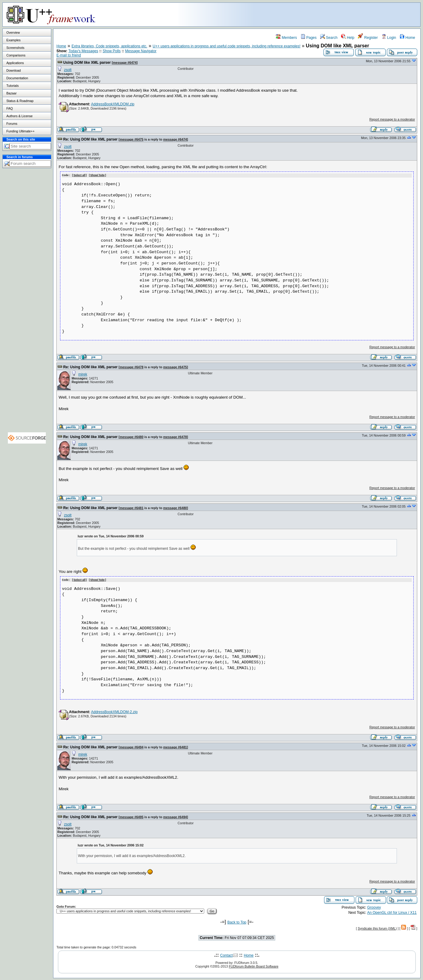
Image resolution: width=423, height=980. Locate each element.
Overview (13, 32)
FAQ (10, 108)
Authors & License (19, 116)
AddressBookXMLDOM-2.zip (114, 711)
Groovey (374, 907)
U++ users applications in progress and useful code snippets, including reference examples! (227, 46)
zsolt (68, 70)
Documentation (17, 78)
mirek (83, 374)
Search (329, 38)
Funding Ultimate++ (20, 131)
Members (286, 38)
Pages (308, 38)
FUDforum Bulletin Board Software (254, 966)
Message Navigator (141, 51)
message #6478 (131, 367)
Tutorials (12, 86)
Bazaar (12, 93)
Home (407, 38)
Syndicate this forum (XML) (377, 928)
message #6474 (125, 63)
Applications (15, 63)
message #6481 (131, 508)
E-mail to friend (69, 55)
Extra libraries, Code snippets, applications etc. (109, 46)
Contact (227, 955)
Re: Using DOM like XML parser (90, 139)
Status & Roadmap (20, 101)
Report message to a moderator (392, 119)
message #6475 (131, 139)
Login (389, 38)
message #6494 (131, 747)
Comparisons (16, 55)
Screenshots (15, 48)
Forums (12, 124)
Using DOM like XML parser (87, 63)
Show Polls (112, 51)
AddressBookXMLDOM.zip (113, 104)
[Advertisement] (344, 14)
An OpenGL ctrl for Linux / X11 (392, 912)
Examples (14, 40)
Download (14, 70)
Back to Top (237, 922)
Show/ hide (97, 175)
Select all (79, 175)
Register (368, 38)
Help (348, 38)
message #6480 (131, 437)
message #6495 (131, 816)
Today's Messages (83, 51)
